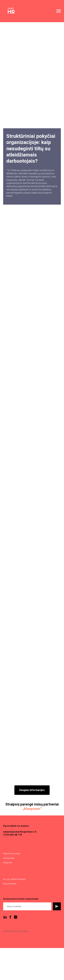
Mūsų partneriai (10, 884)
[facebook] (10, 917)
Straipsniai (8, 863)
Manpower (32, 809)
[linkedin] (5, 917)
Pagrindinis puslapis (12, 854)
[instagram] (16, 917)
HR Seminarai (9, 858)
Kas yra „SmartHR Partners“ (15, 879)
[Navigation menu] (59, 11)
